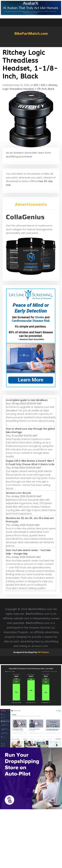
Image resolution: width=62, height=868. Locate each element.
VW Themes (43, 652)
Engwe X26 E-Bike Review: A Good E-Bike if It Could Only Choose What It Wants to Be (30, 463)
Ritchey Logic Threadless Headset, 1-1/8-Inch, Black (30, 87)
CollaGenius (25, 217)
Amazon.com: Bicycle (19, 493)
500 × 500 (39, 85)
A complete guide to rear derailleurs (27, 400)
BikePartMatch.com (31, 33)
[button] (31, 45)
